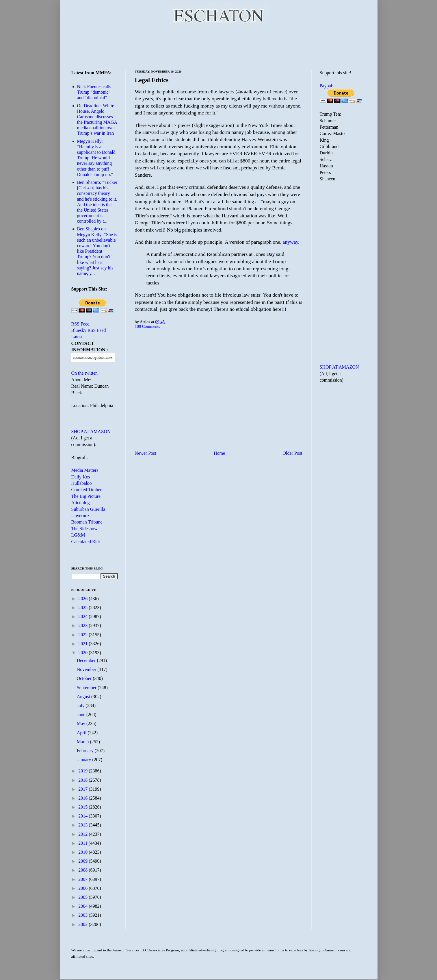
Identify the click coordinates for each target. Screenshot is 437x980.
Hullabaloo (82, 483)
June (82, 714)
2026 (83, 599)
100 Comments (148, 326)
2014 (83, 816)
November (87, 669)
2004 (83, 906)
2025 (83, 608)
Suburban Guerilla (88, 509)
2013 (83, 825)
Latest (77, 337)
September (87, 688)
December (87, 660)
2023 (83, 625)
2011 (83, 843)
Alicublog (81, 503)
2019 (83, 771)
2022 (83, 635)
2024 (83, 616)
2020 (83, 653)
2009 (83, 861)
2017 (83, 789)
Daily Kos (81, 477)
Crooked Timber (87, 490)
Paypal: (327, 86)
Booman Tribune (87, 522)
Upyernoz (80, 516)
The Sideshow (84, 529)
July (81, 706)
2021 (83, 644)
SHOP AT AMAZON (91, 431)
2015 (83, 807)
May (82, 723)
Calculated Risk (86, 542)
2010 (83, 852)
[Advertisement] (219, 46)
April (82, 733)
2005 (83, 897)
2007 (83, 879)
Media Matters (85, 470)
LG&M (78, 535)
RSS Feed (81, 324)
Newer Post (146, 453)
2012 (83, 834)
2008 (83, 870)
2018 (83, 780)
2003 (83, 915)
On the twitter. (85, 373)
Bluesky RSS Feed (89, 330)
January (85, 760)
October (85, 678)
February (86, 751)
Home (219, 453)
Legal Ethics (152, 80)
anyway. (291, 242)
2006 (83, 888)
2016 (83, 798)
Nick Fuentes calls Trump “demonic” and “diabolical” (94, 92)
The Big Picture (86, 496)
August (84, 697)
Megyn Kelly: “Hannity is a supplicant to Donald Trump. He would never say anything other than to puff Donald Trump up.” (96, 158)
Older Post (293, 453)
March (83, 742)
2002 (83, 924)
